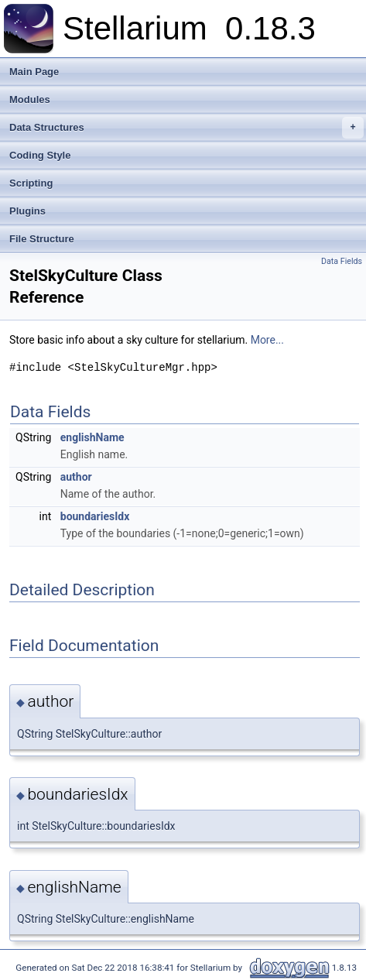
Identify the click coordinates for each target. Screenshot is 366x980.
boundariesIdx (95, 516)
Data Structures (186, 128)
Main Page (34, 72)
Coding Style (40, 155)
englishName (92, 437)
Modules (30, 99)
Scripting (31, 183)
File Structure (42, 239)
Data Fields (342, 261)
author (76, 477)
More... (267, 340)
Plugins (27, 211)
